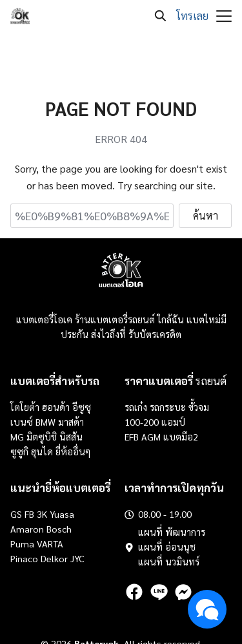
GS (16, 514)
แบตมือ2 (181, 437)
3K (42, 514)
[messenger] (183, 592)
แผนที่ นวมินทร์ (169, 562)
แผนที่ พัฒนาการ (172, 532)
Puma (22, 544)
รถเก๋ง (136, 407)
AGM (151, 437)
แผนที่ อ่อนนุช (167, 547)
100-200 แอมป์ (155, 422)
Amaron (27, 529)
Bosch (59, 529)
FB (29, 514)
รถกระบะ (169, 407)
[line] (159, 592)
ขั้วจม (199, 407)
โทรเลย (192, 16)
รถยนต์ (176, 381)
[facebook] (134, 592)
